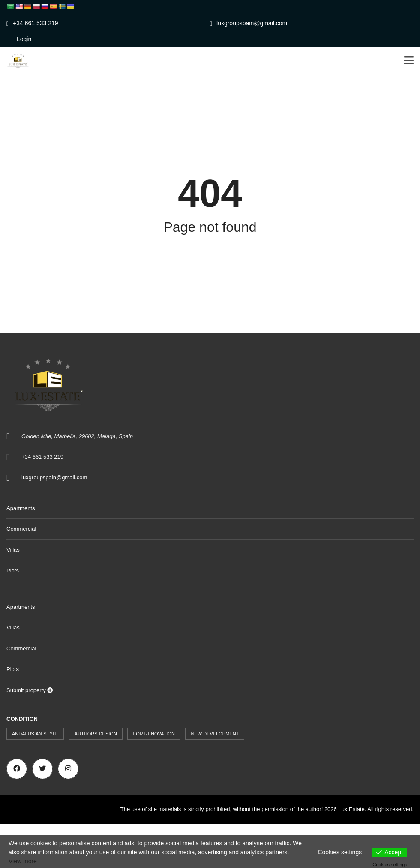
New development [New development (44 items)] (215, 734)
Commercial (21, 529)
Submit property (30, 690)
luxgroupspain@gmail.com (249, 23)
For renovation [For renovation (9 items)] (154, 734)
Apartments (21, 508)
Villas (13, 550)
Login (24, 39)
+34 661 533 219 (32, 23)
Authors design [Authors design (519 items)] (96, 734)
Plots (13, 570)
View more (23, 861)
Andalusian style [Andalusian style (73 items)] (35, 734)
